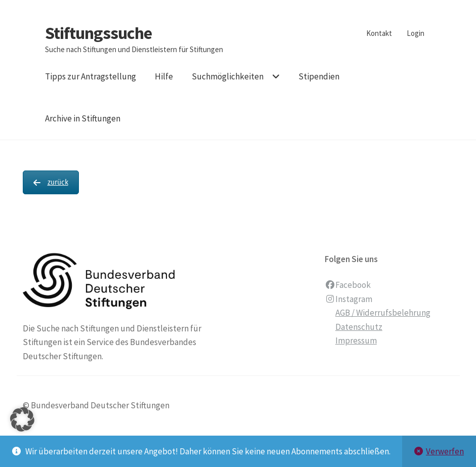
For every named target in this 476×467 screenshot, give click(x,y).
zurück (51, 182)
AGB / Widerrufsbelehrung (383, 313)
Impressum (356, 341)
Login (416, 33)
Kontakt (379, 33)
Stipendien (319, 76)
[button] (22, 432)
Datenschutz (359, 327)
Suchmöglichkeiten (228, 76)
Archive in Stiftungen (83, 118)
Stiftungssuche (98, 33)
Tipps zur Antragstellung (91, 76)
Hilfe (164, 76)
